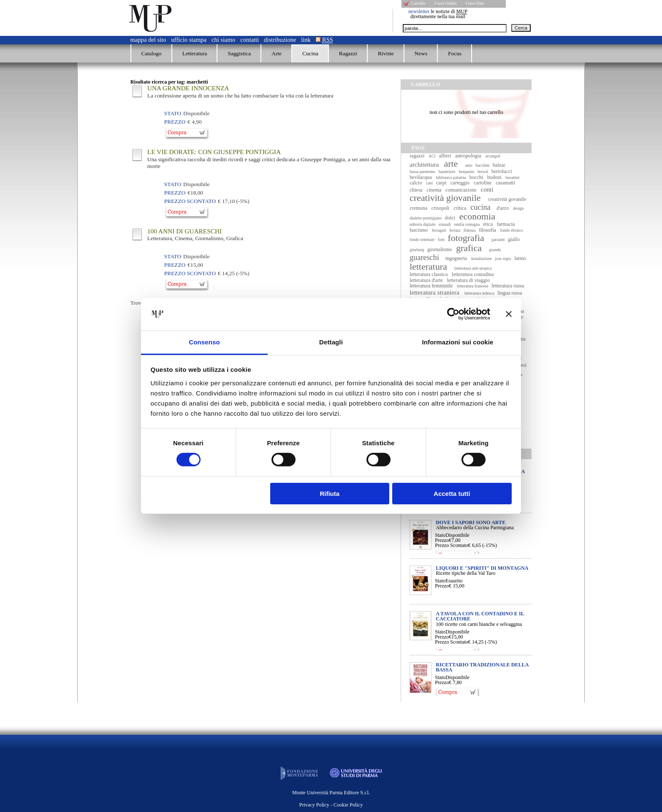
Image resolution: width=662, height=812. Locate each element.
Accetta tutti (452, 494)
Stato (440, 535)
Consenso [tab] (204, 342)
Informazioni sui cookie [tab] (458, 342)
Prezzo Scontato (452, 545)
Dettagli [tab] (331, 342)
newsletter (419, 11)
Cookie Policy (348, 805)
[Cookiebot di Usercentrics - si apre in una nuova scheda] (453, 314)
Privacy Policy (314, 805)
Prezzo (442, 540)
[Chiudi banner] (509, 314)
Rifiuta (330, 494)
